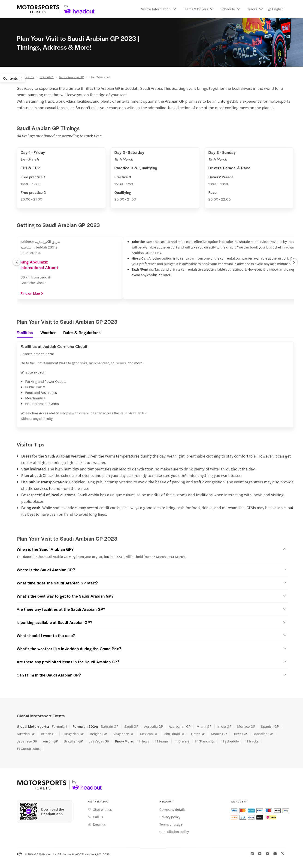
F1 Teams (162, 742)
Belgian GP (98, 734)
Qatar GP (198, 734)
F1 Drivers (182, 742)
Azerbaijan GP (180, 727)
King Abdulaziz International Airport (40, 265)
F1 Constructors (29, 749)
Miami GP (204, 727)
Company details (172, 810)
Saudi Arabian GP (71, 77)
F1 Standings (205, 742)
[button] (159, 9)
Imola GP (224, 727)
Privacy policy (170, 817)
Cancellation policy (174, 832)
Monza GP (219, 734)
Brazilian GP (73, 742)
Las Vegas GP (99, 742)
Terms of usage (171, 824)
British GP (49, 734)
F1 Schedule (230, 742)
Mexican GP (149, 734)
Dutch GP (240, 734)
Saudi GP (131, 727)
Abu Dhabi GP (175, 734)
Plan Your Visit (100, 77)
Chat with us (102, 810)
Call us (98, 817)
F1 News (143, 742)
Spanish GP (270, 727)
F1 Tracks (251, 742)
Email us (99, 824)
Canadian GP (263, 734)
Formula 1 (47, 77)
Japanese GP (27, 742)
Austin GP (50, 742)
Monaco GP (246, 727)
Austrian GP (26, 734)
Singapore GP (123, 734)
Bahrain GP (110, 727)
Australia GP (154, 727)
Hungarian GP (73, 734)
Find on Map (32, 293)
